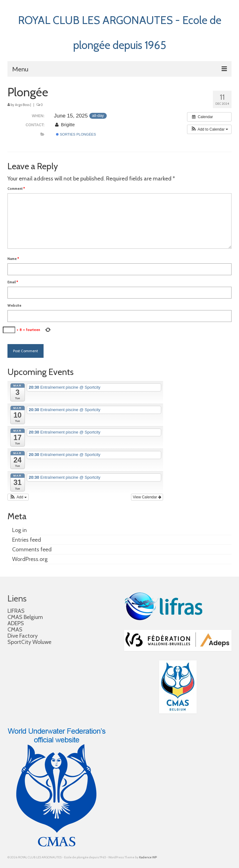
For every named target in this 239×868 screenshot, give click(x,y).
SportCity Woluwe (29, 642)
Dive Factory (23, 636)
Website (14, 305)
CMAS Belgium (25, 617)
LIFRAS (16, 611)
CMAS (15, 630)
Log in (19, 530)
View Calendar (147, 497)
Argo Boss (22, 105)
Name (13, 259)
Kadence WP (148, 857)
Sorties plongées (76, 134)
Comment (16, 189)
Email (13, 282)
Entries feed (27, 540)
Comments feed (32, 549)
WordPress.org (30, 559)
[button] (209, 129)
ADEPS (16, 623)
